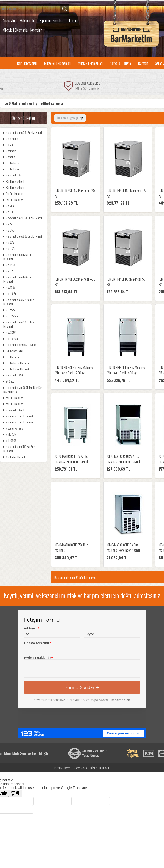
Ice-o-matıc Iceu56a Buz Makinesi (23, 218)
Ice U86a (10, 248)
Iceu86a (9, 242)
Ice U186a (10, 293)
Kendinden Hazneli (14, 457)
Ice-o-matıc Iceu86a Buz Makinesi (23, 236)
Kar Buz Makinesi (14, 398)
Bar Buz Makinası (14, 200)
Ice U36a (10, 212)
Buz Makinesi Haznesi (16, 363)
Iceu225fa (10, 310)
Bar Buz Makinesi (14, 193)
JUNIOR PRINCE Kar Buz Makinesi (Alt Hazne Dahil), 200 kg (74, 370)
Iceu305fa (10, 332)
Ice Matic (10, 145)
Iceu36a (9, 206)
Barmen (143, 63)
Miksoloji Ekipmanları (57, 63)
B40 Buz (9, 381)
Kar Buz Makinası (14, 404)
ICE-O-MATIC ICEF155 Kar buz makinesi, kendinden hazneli (72, 459)
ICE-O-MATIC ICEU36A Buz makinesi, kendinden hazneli (124, 548)
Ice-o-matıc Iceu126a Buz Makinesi (18, 257)
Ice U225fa (11, 316)
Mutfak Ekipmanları (90, 63)
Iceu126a (9, 265)
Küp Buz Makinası (14, 187)
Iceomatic (10, 151)
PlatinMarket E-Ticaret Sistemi (71, 768)
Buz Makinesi (12, 163)
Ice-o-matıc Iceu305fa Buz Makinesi (19, 324)
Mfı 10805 (10, 440)
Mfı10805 (10, 434)
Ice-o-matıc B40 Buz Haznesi (20, 344)
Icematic (9, 157)
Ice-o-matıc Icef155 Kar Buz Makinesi (19, 449)
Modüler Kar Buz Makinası (18, 422)
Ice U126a (10, 271)
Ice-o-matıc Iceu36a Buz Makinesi (23, 132)
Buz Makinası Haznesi (16, 369)
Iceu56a (9, 224)
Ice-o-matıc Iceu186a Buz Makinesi (18, 279)
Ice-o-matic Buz (13, 175)
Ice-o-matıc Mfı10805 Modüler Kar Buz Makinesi (23, 390)
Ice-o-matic (11, 139)
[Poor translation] (16, 793)
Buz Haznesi (11, 357)
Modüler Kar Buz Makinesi (18, 416)
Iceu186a (9, 287)
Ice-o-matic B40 (13, 375)
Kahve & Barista (120, 63)
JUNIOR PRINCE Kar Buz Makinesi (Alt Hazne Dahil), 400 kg (126, 370)
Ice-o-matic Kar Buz (15, 410)
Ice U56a (10, 230)
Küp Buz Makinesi (14, 181)
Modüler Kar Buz (13, 428)
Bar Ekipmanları (27, 63)
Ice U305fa (11, 339)
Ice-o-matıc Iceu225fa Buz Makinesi (19, 302)
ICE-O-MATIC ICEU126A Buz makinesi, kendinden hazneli (124, 459)
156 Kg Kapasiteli (14, 351)
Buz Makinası (12, 169)
